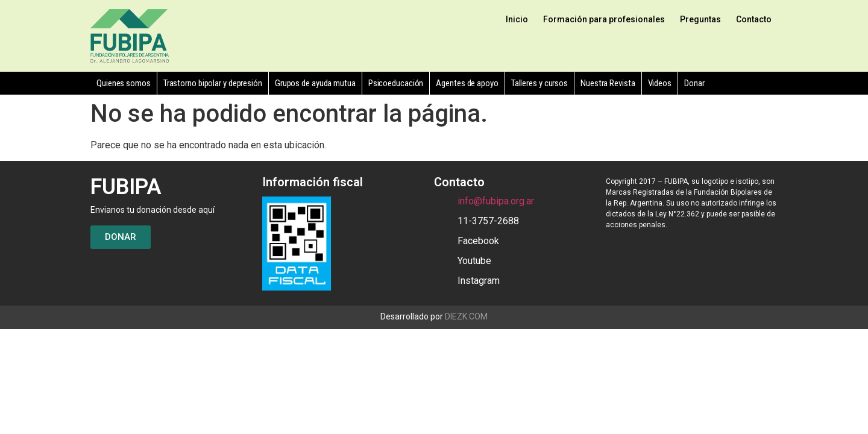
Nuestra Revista (608, 83)
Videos (660, 83)
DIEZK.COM (466, 316)
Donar (694, 83)
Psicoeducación (396, 83)
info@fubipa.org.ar (496, 201)
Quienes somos (124, 83)
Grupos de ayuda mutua (315, 83)
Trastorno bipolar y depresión (213, 83)
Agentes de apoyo (467, 83)
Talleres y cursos (539, 83)
